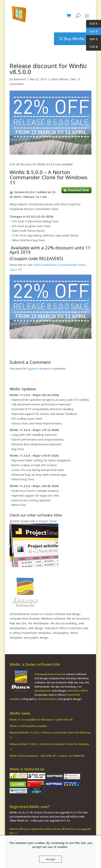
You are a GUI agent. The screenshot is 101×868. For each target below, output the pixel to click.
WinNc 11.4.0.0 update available (28, 726)
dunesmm (20, 79)
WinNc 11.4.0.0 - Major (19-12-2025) (34, 430)
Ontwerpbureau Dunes (24, 614)
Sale (73, 79)
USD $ (92, 31)
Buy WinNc (75, 39)
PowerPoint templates (36, 633)
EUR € (92, 24)
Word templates (48, 699)
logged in (33, 369)
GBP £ (92, 39)
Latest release (59, 79)
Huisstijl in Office (55, 628)
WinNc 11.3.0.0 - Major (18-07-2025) (34, 456)
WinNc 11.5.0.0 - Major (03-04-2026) (34, 395)
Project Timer (48, 521)
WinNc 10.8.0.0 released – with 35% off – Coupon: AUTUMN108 (47, 756)
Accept (50, 859)
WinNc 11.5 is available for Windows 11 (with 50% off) (41, 720)
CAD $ (92, 47)
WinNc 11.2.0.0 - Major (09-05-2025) (34, 486)
